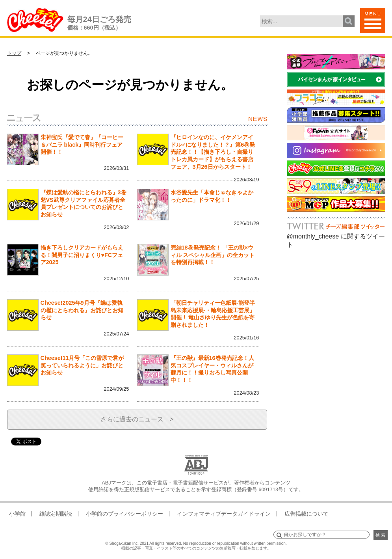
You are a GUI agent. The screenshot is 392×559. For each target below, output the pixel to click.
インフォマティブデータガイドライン (224, 514)
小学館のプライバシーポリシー (124, 514)
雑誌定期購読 (56, 514)
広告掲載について (307, 514)
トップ (14, 53)
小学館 (17, 514)
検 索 (380, 535)
